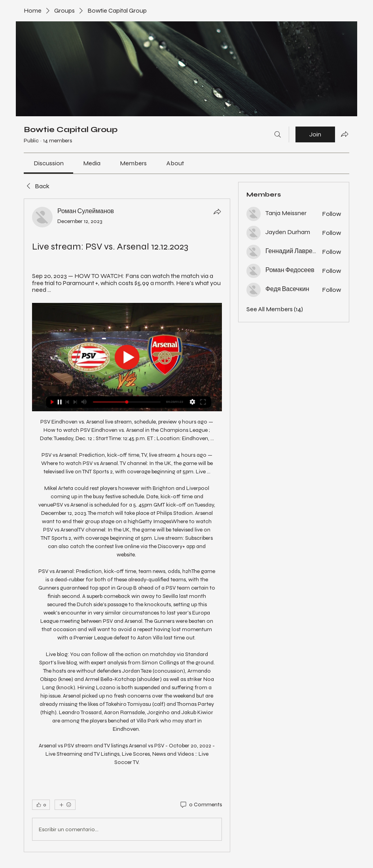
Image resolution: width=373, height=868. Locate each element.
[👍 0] (41, 805)
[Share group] (345, 134)
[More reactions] (65, 805)
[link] (49, 163)
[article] (127, 525)
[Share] (217, 212)
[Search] (278, 134)
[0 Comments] (201, 805)
